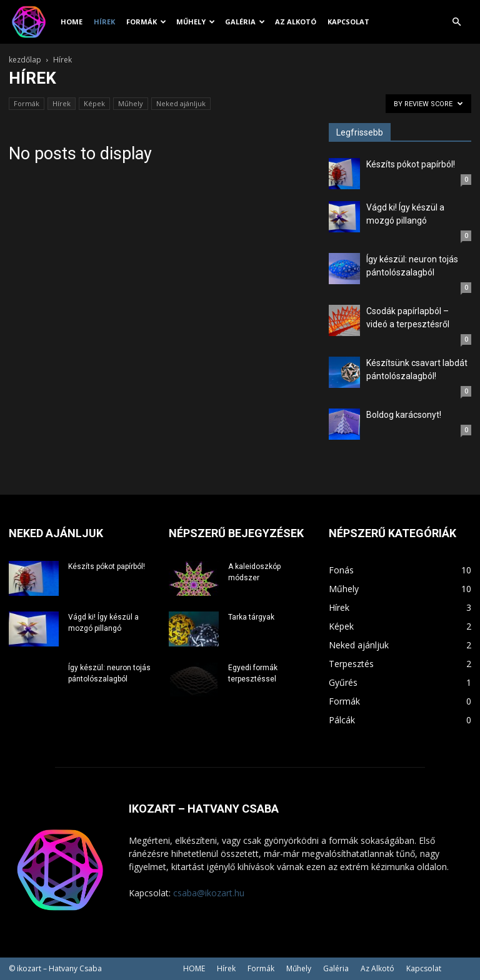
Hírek (104, 22)
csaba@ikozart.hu (209, 893)
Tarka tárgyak (251, 617)
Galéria (245, 22)
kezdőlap (25, 60)
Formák (146, 22)
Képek (94, 103)
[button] (456, 22)
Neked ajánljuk (181, 103)
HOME (72, 22)
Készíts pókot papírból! (411, 164)
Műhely (196, 22)
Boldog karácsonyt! (404, 415)
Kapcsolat (348, 22)
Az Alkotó (296, 22)
